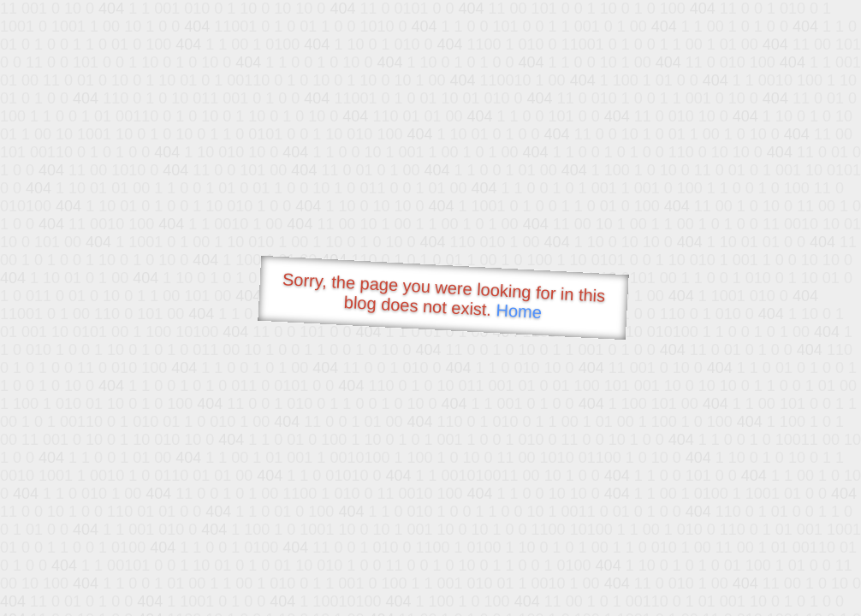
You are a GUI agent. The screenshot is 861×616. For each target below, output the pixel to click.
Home (519, 311)
